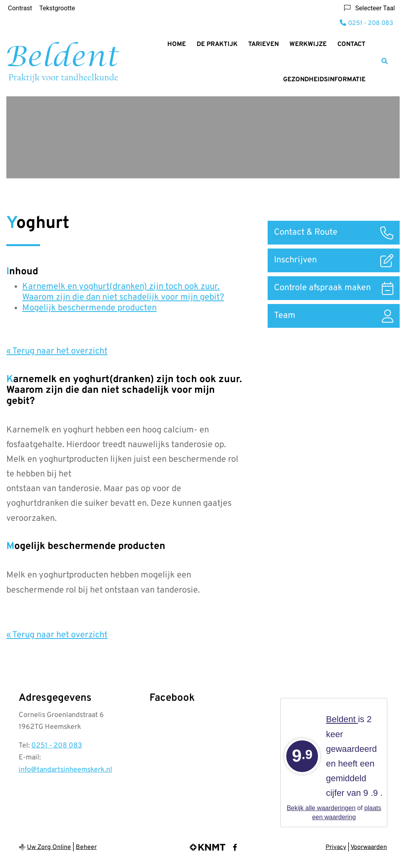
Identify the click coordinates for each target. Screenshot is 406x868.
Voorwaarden (369, 847)
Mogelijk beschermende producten (89, 308)
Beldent (342, 719)
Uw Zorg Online (49, 847)
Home (177, 44)
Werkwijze (308, 44)
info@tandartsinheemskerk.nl (65, 770)
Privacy (336, 847)
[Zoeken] (385, 61)
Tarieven (263, 44)
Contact (351, 44)
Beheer (86, 847)
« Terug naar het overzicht (57, 351)
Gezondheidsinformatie (324, 80)
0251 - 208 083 (57, 746)
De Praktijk (217, 44)
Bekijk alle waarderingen (321, 808)
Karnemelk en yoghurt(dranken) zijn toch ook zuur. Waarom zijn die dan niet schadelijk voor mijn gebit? (123, 292)
